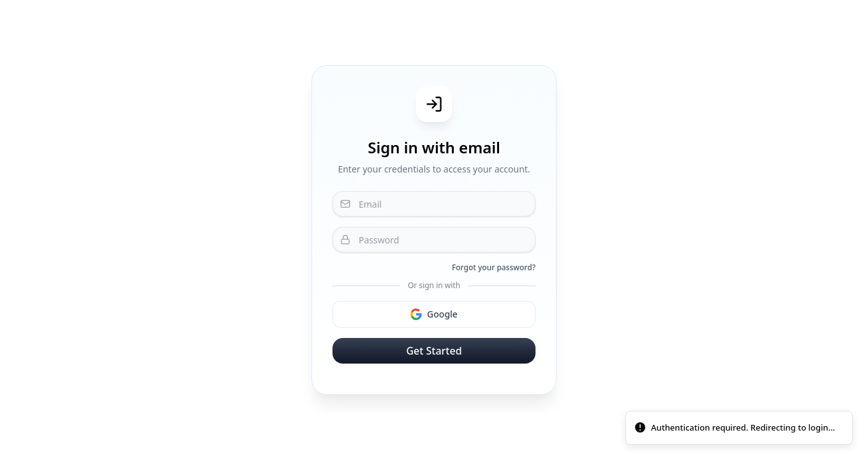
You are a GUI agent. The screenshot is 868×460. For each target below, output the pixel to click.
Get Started (434, 351)
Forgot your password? (494, 268)
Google (434, 314)
